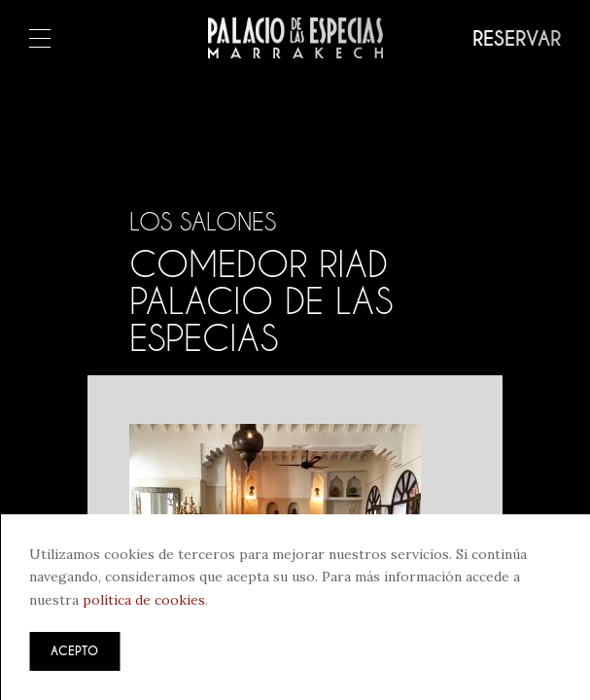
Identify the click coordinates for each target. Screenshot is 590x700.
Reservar (517, 39)
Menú (40, 40)
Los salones (203, 222)
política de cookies (144, 600)
